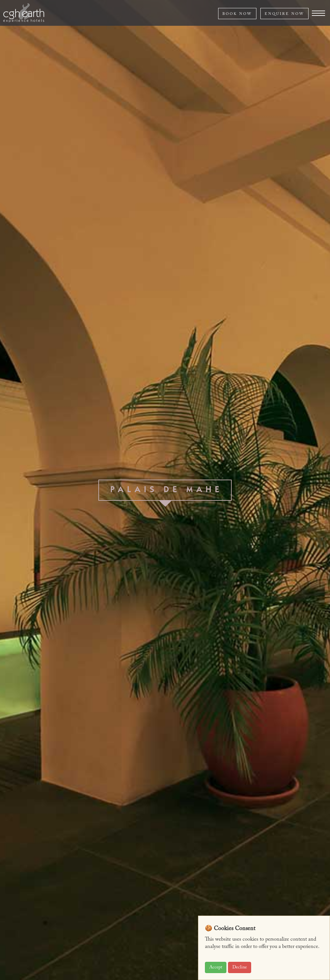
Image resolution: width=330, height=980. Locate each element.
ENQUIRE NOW (284, 14)
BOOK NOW (237, 14)
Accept (216, 967)
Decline (240, 967)
